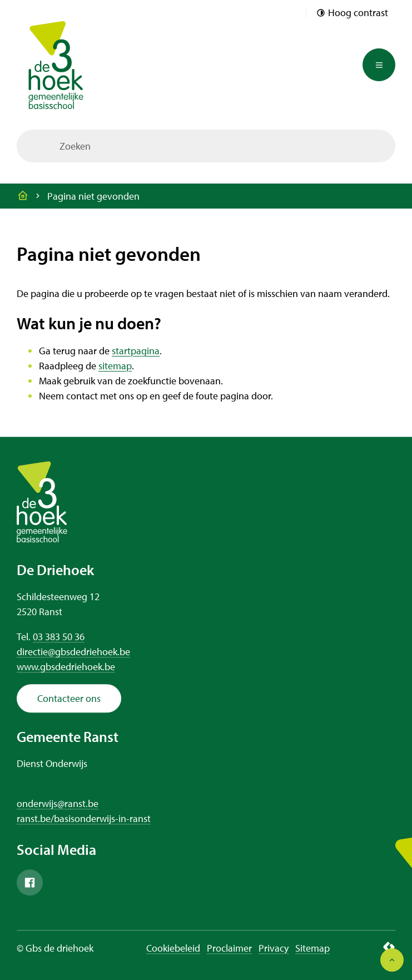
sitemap (115, 366)
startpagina (136, 351)
